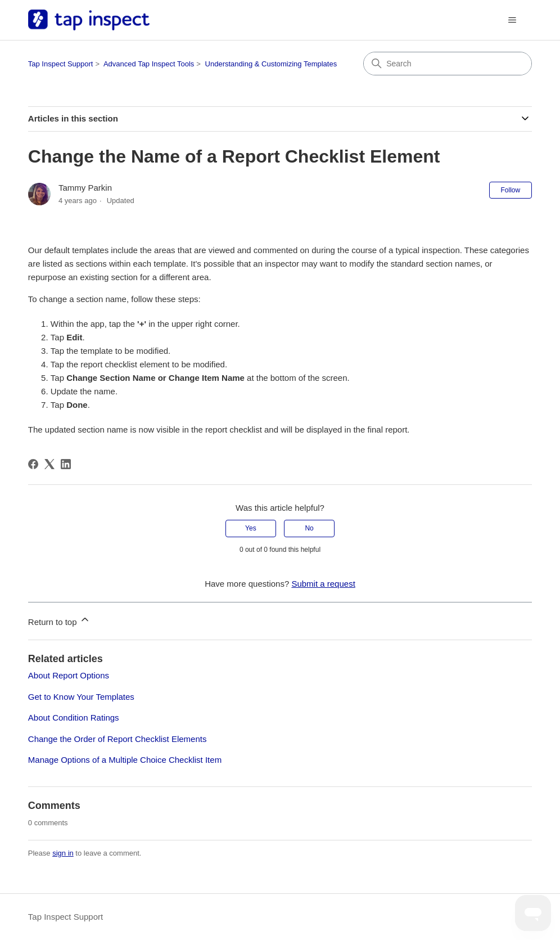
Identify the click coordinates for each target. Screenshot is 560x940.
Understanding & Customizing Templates (271, 64)
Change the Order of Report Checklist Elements (118, 739)
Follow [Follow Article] (511, 190)
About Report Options (69, 675)
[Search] (448, 64)
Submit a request (323, 584)
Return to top (59, 620)
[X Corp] (49, 464)
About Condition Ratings (74, 718)
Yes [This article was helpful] (251, 528)
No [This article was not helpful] (309, 528)
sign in (63, 853)
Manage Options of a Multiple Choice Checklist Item (125, 760)
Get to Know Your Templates (81, 697)
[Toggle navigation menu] (512, 20)
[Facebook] (33, 464)
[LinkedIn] (66, 464)
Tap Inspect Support (61, 64)
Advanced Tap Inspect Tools (149, 64)
